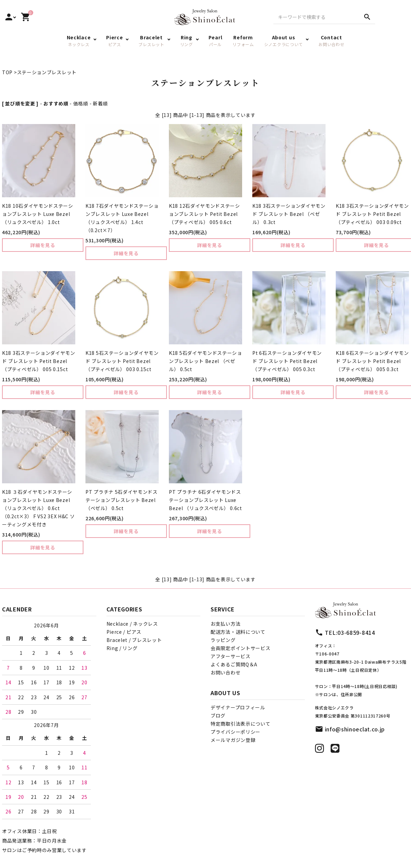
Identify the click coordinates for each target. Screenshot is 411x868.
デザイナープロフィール (238, 707)
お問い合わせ (226, 672)
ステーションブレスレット (47, 72)
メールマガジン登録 (233, 740)
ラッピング (223, 640)
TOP (7, 72)
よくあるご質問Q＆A (234, 664)
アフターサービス (231, 656)
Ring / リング (122, 648)
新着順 (100, 103)
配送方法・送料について (238, 632)
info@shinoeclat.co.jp (355, 729)
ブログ (218, 715)
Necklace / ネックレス (132, 624)
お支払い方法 (226, 624)
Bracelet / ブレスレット (134, 640)
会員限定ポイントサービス (240, 648)
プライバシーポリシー (236, 732)
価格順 (81, 103)
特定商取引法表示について (240, 724)
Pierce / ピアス (124, 632)
